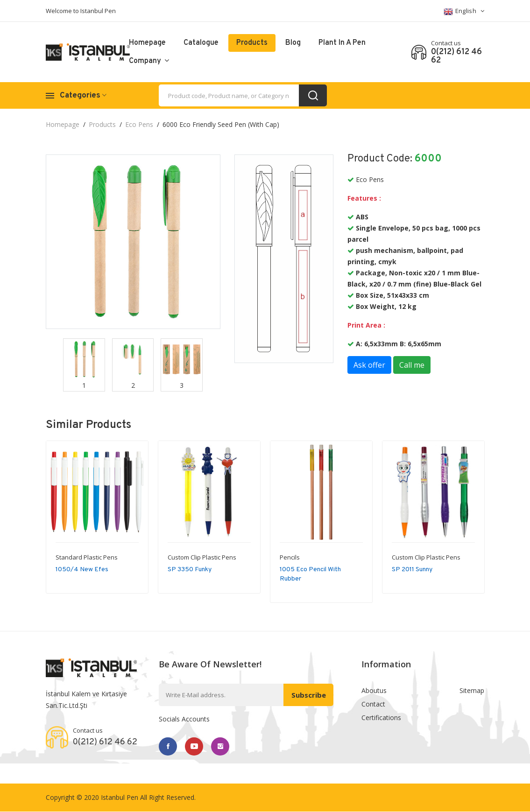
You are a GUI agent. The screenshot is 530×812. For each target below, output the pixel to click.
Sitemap (472, 690)
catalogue (201, 43)
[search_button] (313, 95)
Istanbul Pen (120, 798)
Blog (293, 43)
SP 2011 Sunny (412, 570)
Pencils (290, 557)
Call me (412, 365)
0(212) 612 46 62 (456, 56)
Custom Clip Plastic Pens (202, 557)
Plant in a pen (342, 43)
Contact (373, 704)
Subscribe (308, 695)
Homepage (147, 43)
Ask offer (369, 365)
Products (252, 43)
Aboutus (374, 690)
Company (149, 61)
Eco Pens (139, 124)
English (464, 11)
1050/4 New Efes (82, 570)
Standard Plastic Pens (87, 557)
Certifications (381, 718)
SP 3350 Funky (190, 570)
